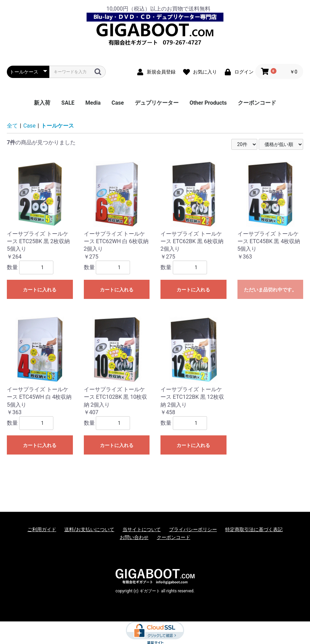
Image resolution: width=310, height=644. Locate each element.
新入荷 (42, 103)
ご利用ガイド (42, 529)
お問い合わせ (134, 537)
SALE (68, 103)
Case (118, 103)
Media (93, 103)
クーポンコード (257, 103)
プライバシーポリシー (193, 529)
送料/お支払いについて (89, 529)
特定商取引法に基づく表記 (254, 529)
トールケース (57, 126)
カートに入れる (40, 290)
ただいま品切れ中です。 (270, 290)
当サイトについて (142, 529)
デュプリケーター (157, 103)
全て (12, 126)
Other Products (208, 103)
